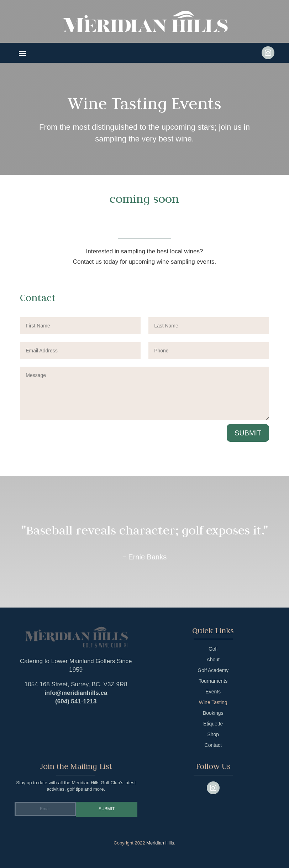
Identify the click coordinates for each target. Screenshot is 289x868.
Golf (213, 649)
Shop (213, 735)
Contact (213, 745)
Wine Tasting (213, 702)
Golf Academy (213, 670)
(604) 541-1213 (76, 701)
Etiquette (213, 724)
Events (213, 692)
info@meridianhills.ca (76, 693)
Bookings (213, 713)
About (213, 660)
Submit (248, 433)
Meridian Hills (160, 843)
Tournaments (213, 681)
